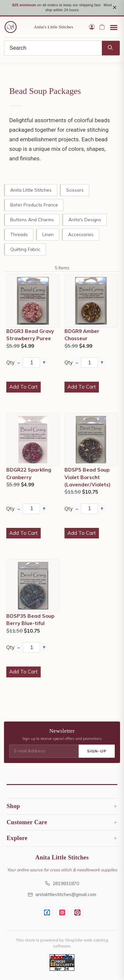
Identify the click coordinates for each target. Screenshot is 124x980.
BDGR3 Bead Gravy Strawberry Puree (30, 335)
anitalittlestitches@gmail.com (62, 894)
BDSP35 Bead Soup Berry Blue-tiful (30, 620)
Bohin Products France (34, 205)
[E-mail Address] (44, 751)
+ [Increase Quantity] (44, 362)
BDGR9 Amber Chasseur (82, 335)
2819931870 (62, 883)
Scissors (75, 190)
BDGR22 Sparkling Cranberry (29, 473)
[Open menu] (114, 27)
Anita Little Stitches (31, 190)
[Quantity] (31, 363)
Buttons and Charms (32, 219)
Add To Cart (23, 387)
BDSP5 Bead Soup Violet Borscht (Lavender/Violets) (87, 477)
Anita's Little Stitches (53, 27)
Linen (48, 234)
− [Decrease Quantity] (19, 363)
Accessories (81, 234)
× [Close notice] (115, 7)
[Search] (53, 48)
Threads (19, 234)
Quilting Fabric (25, 249)
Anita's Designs (85, 219)
